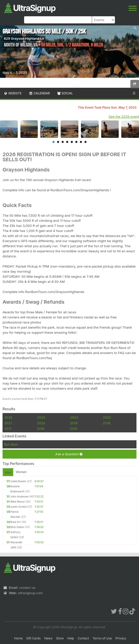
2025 (8, 417)
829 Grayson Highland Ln (24, 38)
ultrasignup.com (30, 593)
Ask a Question (69, 454)
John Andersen (20, 496)
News (48, 638)
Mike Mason (18, 502)
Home (19, 638)
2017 (8, 429)
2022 (107, 417)
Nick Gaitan (17, 527)
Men (8, 472)
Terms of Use (102, 638)
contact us (27, 588)
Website (13, 93)
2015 (74, 429)
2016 (41, 429)
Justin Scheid (19, 507)
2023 (74, 417)
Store (60, 638)
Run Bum (11, 444)
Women (21, 472)
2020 (41, 423)
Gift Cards (34, 638)
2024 (41, 417)
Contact (83, 638)
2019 (74, 423)
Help (71, 638)
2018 (107, 423)
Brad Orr (15, 522)
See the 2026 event (124, 116)
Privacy (121, 638)
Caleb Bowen (18, 481)
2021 (8, 423)
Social (65, 93)
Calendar (39, 93)
